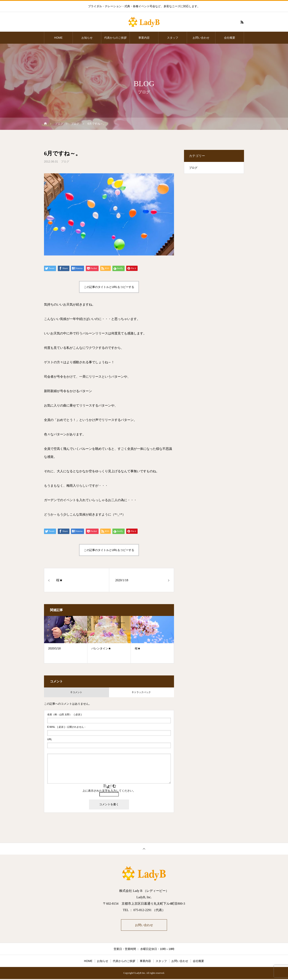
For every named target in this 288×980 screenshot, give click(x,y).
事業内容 (144, 38)
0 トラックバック (141, 692)
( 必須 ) (64, 715)
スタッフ (173, 38)
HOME (58, 38)
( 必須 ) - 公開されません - (66, 727)
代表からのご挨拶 (115, 38)
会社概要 (230, 38)
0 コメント (76, 692)
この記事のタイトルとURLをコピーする (109, 287)
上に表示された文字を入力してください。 (109, 791)
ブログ (65, 161)
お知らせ (87, 38)
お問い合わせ (201, 38)
